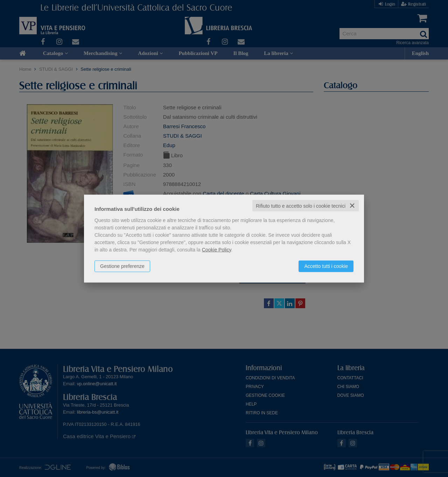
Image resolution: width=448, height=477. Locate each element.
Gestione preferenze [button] (122, 266)
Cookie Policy (217, 249)
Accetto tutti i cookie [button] (326, 266)
